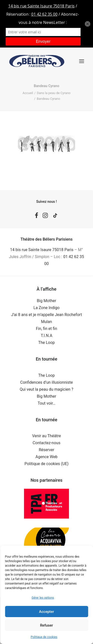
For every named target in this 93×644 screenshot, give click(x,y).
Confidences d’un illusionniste (47, 382)
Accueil (28, 93)
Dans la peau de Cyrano (54, 93)
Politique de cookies (44, 637)
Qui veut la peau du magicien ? (47, 389)
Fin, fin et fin (47, 329)
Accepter (46, 612)
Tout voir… (47, 403)
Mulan (46, 322)
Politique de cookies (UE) (47, 464)
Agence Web (46, 457)
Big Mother (47, 301)
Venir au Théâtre (46, 436)
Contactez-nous (47, 443)
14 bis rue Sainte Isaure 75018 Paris (42, 250)
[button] (82, 61)
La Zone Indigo (46, 308)
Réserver (46, 450)
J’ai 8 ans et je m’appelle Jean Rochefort (47, 315)
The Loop (46, 343)
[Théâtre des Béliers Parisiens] (37, 61)
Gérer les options (43, 598)
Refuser (46, 625)
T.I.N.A (46, 336)
